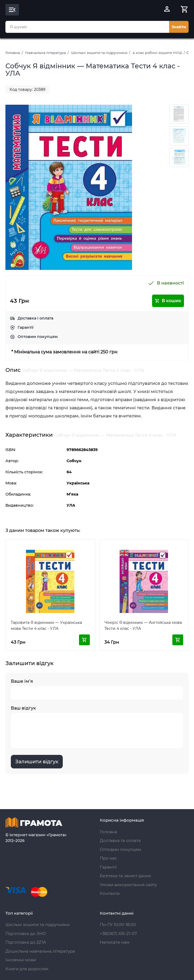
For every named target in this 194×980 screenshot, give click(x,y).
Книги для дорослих (27, 969)
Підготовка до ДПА (26, 942)
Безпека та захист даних (126, 876)
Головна (13, 53)
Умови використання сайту (128, 885)
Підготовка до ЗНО (26, 933)
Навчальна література (46, 53)
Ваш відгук (97, 727)
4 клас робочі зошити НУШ (157, 53)
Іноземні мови (21, 960)
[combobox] (87, 27)
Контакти (110, 893)
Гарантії (26, 327)
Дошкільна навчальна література (40, 951)
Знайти (179, 27)
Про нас (108, 858)
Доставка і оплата (35, 318)
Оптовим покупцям (38, 337)
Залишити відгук (37, 762)
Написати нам (115, 942)
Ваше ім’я (97, 689)
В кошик (168, 301)
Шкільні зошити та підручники (99, 53)
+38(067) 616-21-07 (118, 933)
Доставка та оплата (120, 840)
